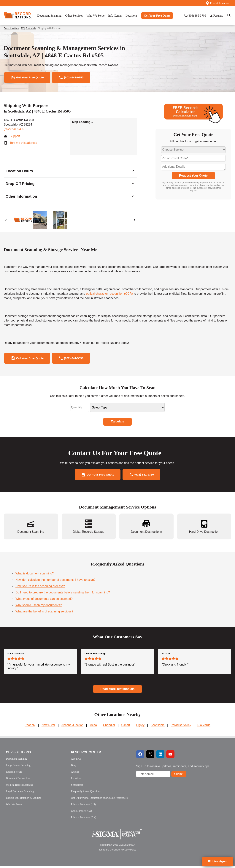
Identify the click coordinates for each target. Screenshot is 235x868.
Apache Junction (72, 727)
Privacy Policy (129, 852)
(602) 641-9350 (14, 130)
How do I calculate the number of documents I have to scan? (55, 582)
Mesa (93, 727)
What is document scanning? (35, 575)
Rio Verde (204, 727)
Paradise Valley (181, 727)
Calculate (117, 423)
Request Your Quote (193, 176)
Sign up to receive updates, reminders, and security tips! (173, 768)
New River (48, 727)
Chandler (109, 727)
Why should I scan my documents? (39, 607)
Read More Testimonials (118, 691)
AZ (22, 28)
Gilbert (126, 727)
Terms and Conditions (110, 852)
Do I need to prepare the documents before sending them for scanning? (63, 594)
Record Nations (11, 28)
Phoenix (30, 727)
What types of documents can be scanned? (44, 601)
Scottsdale (31, 28)
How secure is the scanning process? (40, 588)
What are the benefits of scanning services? (44, 613)
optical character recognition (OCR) (109, 294)
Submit (179, 776)
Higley (140, 727)
